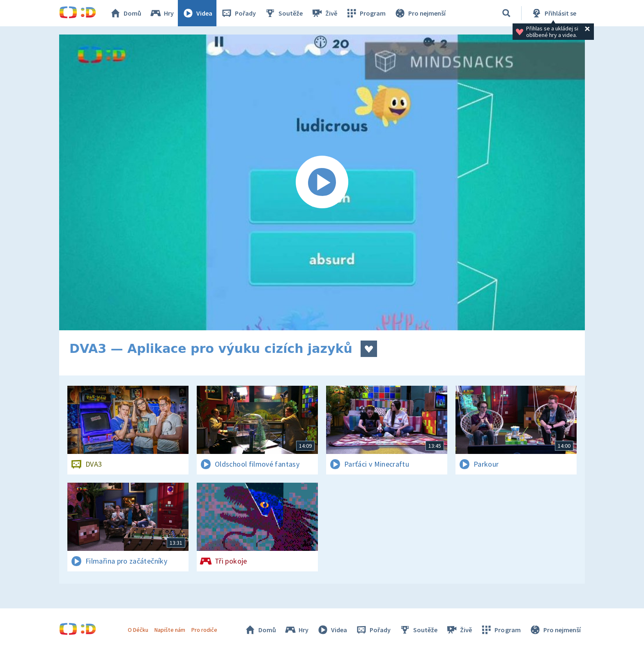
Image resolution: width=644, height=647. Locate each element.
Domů (125, 13)
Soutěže (283, 13)
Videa (197, 13)
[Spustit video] (322, 182)
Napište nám (170, 630)
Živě (324, 13)
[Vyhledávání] (506, 13)
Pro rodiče (204, 630)
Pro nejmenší (420, 13)
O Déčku (138, 630)
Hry (162, 13)
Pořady (238, 13)
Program (366, 13)
